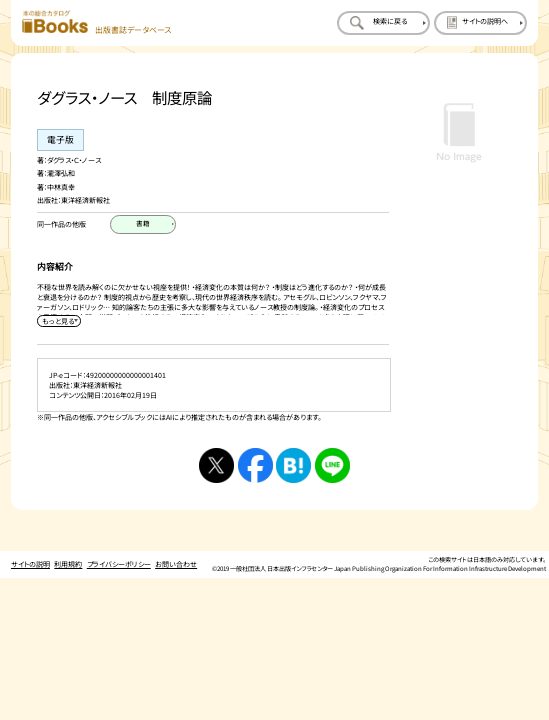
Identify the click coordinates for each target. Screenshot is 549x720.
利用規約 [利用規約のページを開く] (68, 553)
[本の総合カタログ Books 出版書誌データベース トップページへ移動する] (96, 22)
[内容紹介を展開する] (58, 310)
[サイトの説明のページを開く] (480, 23)
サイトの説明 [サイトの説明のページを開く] (30, 553)
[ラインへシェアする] (332, 454)
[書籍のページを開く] (143, 224)
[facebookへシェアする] (255, 454)
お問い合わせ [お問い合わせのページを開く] (176, 553)
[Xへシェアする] (216, 454)
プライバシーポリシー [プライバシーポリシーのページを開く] (119, 553)
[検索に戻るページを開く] (383, 23)
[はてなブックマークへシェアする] (293, 454)
